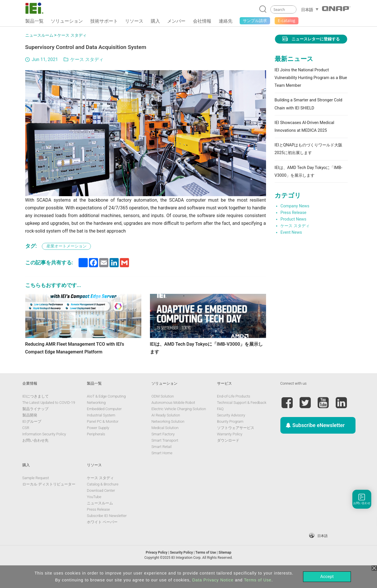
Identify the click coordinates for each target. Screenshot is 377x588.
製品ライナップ (35, 425)
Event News (291, 232)
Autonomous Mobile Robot (173, 419)
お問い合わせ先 (35, 457)
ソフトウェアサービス (236, 444)
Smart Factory (163, 451)
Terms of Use (258, 580)
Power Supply (98, 444)
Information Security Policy (44, 451)
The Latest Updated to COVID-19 (49, 419)
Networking (96, 419)
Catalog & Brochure (103, 501)
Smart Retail (161, 463)
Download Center (101, 507)
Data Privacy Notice (213, 580)
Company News (295, 206)
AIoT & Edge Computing (106, 413)
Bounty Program (230, 438)
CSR (26, 444)
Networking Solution (168, 438)
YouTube (94, 513)
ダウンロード (228, 457)
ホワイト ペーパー (102, 539)
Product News (293, 219)
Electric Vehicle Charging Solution (179, 425)
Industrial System (101, 432)
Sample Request (36, 494)
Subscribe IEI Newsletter (107, 532)
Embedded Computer (104, 425)
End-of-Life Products (234, 413)
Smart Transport (165, 457)
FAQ (220, 425)
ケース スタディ (72, 35)
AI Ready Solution (166, 432)
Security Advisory (231, 432)
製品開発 (30, 432)
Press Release (293, 213)
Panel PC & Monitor (103, 438)
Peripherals (96, 451)
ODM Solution (163, 413)
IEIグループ (32, 438)
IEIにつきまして (36, 413)
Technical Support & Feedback (242, 419)
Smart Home (162, 470)
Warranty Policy (230, 451)
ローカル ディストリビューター (49, 501)
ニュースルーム (39, 35)
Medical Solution (165, 444)
